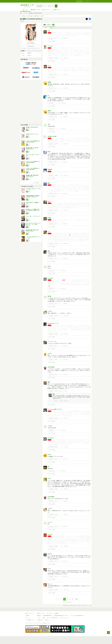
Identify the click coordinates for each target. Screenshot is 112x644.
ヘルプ (39, 618)
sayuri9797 (50, 278)
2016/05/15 (65, 527)
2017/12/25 (65, 359)
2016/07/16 (63, 471)
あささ (49, 266)
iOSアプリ (47, 620)
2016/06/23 (66, 489)
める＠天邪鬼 (51, 367)
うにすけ (50, 311)
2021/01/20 (66, 210)
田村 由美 (28, 239)
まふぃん (50, 584)
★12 (56, 144)
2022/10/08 (66, 144)
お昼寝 (49, 218)
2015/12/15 (66, 590)
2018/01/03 (65, 346)
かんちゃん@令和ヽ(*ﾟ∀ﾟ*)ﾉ (55, 409)
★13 (56, 243)
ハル (49, 231)
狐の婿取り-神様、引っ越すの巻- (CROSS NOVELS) (32, 148)
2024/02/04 (65, 38)
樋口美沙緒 (28, 226)
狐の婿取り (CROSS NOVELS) (32, 127)
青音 (49, 251)
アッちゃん (50, 46)
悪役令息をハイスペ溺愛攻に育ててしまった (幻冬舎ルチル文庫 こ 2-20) (33, 210)
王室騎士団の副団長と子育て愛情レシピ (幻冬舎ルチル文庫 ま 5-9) (33, 196)
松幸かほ (27, 198)
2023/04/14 (63, 129)
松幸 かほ (25, 13)
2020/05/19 (66, 243)
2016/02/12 (65, 561)
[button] (56, 6)
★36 (56, 447)
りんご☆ (50, 522)
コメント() (60, 38)
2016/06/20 (65, 501)
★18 (56, 590)
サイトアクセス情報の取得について (78, 616)
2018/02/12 (66, 334)
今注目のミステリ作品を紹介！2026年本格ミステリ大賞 (33, 16)
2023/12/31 (66, 58)
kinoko (49, 454)
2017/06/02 (66, 418)
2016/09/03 (65, 459)
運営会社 (39, 616)
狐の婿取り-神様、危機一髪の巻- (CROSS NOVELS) (32, 176)
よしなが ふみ (28, 190)
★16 (56, 58)
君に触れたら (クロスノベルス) (32, 134)
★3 (56, 224)
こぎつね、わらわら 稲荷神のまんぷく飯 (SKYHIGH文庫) (33, 162)
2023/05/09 (65, 88)
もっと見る (36, 183)
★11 (56, 210)
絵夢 (49, 183)
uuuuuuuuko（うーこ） (54, 323)
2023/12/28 (65, 75)
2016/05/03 (66, 546)
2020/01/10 (63, 271)
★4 (56, 194)
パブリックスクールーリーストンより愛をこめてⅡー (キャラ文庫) (33, 224)
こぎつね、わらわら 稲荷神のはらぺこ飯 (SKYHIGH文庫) (33, 169)
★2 (56, 374)
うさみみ (50, 426)
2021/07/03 (66, 176)
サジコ (49, 66)
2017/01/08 (66, 447)
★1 (56, 38)
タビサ (49, 479)
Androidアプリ (40, 620)
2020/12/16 (65, 224)
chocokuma (51, 438)
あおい (49, 151)
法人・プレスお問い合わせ (52, 618)
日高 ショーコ (28, 205)
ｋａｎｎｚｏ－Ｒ (52, 341)
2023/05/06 (63, 103)
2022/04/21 (65, 162)
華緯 (49, 382)
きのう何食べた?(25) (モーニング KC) (33, 189)
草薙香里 (50, 170)
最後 (77, 599)
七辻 (49, 124)
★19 (56, 176)
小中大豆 (27, 212)
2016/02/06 (65, 576)
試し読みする (31, 46)
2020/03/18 (65, 258)
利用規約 (57, 613)
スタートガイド (50, 613)
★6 (56, 359)
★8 (56, 527)
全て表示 (45, 28)
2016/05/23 (66, 515)
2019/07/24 (63, 289)
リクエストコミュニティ (64, 618)
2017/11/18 (65, 391)
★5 (56, 75)
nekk (49, 31)
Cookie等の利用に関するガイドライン (61, 616)
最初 (58, 599)
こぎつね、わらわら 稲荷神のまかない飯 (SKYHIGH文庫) (33, 142)
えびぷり (50, 353)
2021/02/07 (65, 194)
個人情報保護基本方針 (47, 616)
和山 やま (28, 219)
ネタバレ (52, 28)
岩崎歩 (49, 82)
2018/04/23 (66, 316)
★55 (56, 489)
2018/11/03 (65, 304)
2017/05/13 (63, 430)
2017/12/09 (65, 374)
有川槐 (49, 296)
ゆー (49, 96)
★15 (56, 334)
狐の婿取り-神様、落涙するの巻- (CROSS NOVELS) (32, 231)
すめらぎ (50, 554)
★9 (56, 391)
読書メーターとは (41, 613)
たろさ (49, 569)
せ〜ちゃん (50, 534)
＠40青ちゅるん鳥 (52, 136)
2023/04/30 (65, 117)
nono (49, 201)
